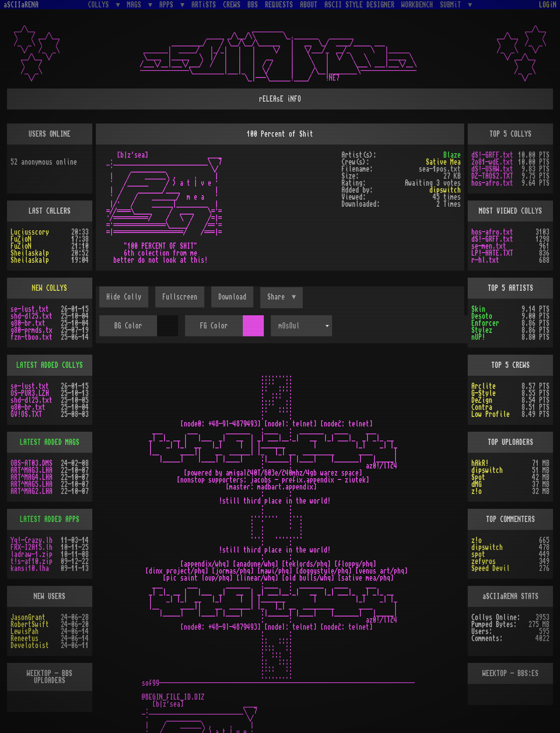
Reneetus (24, 638)
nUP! (478, 337)
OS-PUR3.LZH (30, 393)
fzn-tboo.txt (31, 337)
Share (278, 297)
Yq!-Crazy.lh (31, 540)
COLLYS (100, 5)
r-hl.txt (485, 260)
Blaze (452, 155)
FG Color (214, 326)
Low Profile (490, 414)
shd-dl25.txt (31, 316)
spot (478, 554)
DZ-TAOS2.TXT (492, 176)
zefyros (483, 561)
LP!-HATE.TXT (492, 253)
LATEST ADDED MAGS (49, 442)
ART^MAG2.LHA (31, 491)
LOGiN (548, 5)
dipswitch (445, 190)
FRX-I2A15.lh (31, 547)
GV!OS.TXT (26, 414)
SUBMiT (452, 5)
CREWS (232, 5)
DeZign (482, 400)
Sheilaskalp (30, 253)
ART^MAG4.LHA (31, 477)
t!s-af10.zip (31, 561)
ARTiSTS (204, 5)
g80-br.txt (28, 323)
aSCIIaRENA (21, 5)
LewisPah (24, 631)
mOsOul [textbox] (289, 326)
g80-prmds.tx (31, 330)
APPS (168, 5)
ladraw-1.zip (31, 554)
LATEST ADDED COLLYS (49, 365)
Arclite (483, 386)
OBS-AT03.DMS (31, 463)
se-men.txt (489, 246)
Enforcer (485, 323)
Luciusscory (30, 232)
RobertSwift (30, 624)
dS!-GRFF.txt (492, 155)
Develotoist (30, 645)
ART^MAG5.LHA (31, 484)
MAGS (136, 5)
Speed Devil (490, 568)
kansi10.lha (30, 568)
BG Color (128, 326)
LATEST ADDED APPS (49, 519)
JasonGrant (28, 617)
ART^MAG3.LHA (31, 470)
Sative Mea (443, 162)
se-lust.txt (30, 309)
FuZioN (21, 239)
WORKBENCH (417, 5)
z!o (476, 491)
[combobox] (301, 326)
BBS (253, 5)
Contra (482, 407)
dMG (476, 484)
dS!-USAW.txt (492, 169)
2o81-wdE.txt (492, 162)
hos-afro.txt (492, 183)
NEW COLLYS (49, 288)
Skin (478, 309)
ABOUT (309, 5)
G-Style (483, 393)
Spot (478, 477)
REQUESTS (279, 5)
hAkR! (480, 463)
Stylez (482, 330)
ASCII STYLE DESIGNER (360, 5)
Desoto (482, 316)
